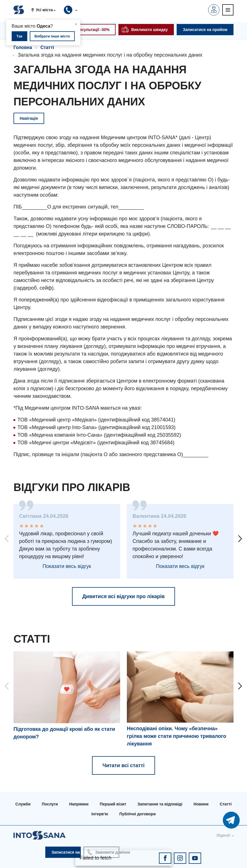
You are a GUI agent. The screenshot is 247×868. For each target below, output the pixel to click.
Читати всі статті (123, 765)
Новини (201, 804)
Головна (23, 47)
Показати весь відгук (67, 566)
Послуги (50, 804)
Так (19, 36)
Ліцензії (223, 835)
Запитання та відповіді (160, 804)
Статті (47, 47)
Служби (23, 804)
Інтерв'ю (100, 814)
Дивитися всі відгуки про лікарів (124, 596)
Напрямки (79, 804)
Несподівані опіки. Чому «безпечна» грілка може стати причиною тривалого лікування (177, 736)
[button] (46, 10)
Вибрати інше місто (52, 36)
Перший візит (113, 804)
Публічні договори (137, 814)
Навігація (29, 118)
